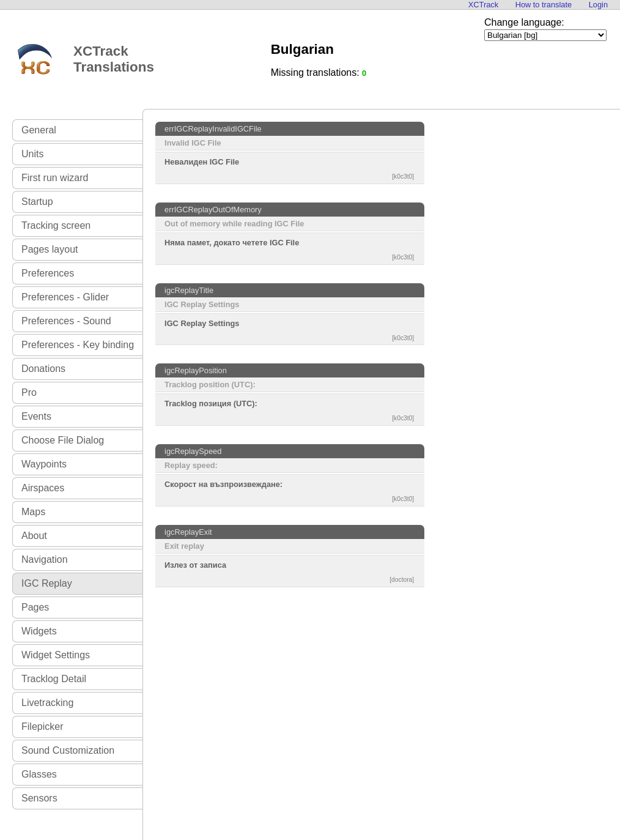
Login (598, 5)
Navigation (45, 559)
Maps (33, 512)
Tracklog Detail (54, 679)
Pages (35, 607)
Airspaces (43, 488)
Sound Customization (68, 750)
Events (36, 416)
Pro (29, 392)
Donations (43, 369)
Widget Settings (56, 655)
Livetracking (47, 703)
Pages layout (50, 249)
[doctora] (402, 580)
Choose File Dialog (63, 440)
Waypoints (44, 464)
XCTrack (483, 5)
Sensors (39, 798)
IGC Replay (47, 583)
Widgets (39, 631)
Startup (37, 202)
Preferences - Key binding (78, 345)
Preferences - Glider (65, 297)
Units (32, 154)
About (34, 536)
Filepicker (42, 727)
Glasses (39, 774)
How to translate (544, 5)
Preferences (48, 273)
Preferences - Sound (66, 321)
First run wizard (55, 178)
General (39, 130)
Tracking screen (56, 225)
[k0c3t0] (403, 177)
